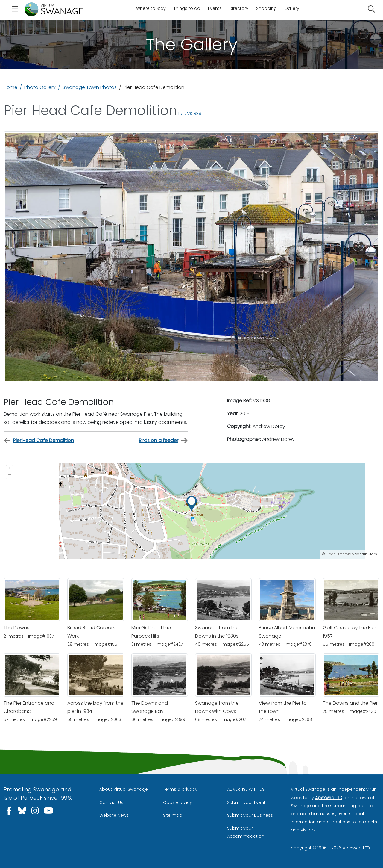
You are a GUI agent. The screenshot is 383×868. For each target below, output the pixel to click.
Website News (114, 815)
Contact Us (111, 802)
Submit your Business (250, 815)
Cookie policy (178, 802)
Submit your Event (246, 802)
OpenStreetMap (340, 554)
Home (10, 87)
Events (215, 8)
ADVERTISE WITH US (246, 789)
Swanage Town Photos (90, 87)
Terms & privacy (180, 789)
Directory (239, 8)
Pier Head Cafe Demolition (39, 441)
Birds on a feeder (163, 441)
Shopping (266, 8)
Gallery (292, 8)
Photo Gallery (40, 87)
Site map (173, 815)
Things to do (187, 8)
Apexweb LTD (329, 798)
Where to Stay (151, 8)
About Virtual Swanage (124, 789)
